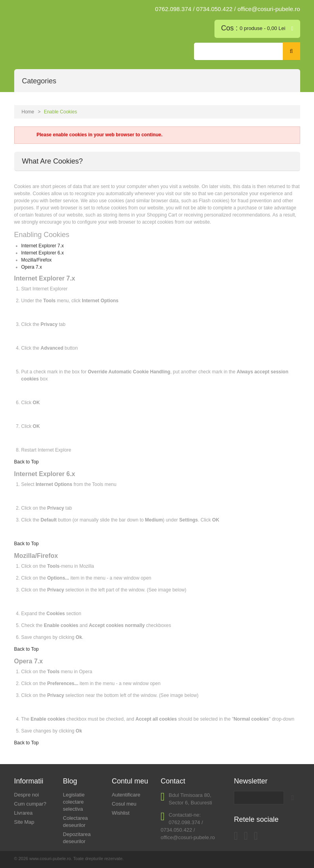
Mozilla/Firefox (37, 260)
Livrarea (24, 813)
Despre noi (27, 795)
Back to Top (26, 462)
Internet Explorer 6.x (43, 253)
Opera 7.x (32, 267)
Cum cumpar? (30, 804)
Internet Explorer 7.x (43, 246)
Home (28, 112)
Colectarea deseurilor (75, 822)
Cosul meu (124, 804)
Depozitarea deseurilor (77, 838)
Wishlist (121, 813)
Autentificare (126, 795)
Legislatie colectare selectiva (74, 802)
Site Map (24, 822)
